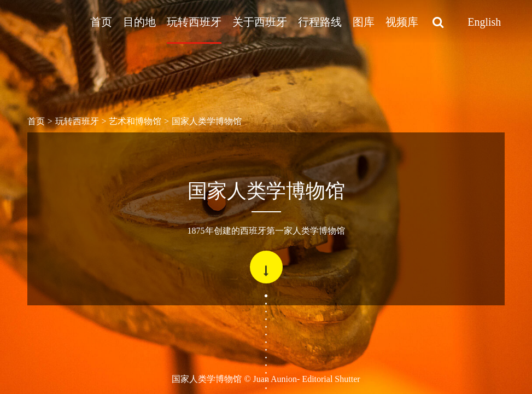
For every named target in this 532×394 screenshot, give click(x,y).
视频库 (402, 22)
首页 (101, 22)
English (484, 22)
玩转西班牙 (194, 22)
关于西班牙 (260, 22)
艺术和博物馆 (135, 121)
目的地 (139, 22)
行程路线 (320, 22)
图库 (364, 22)
